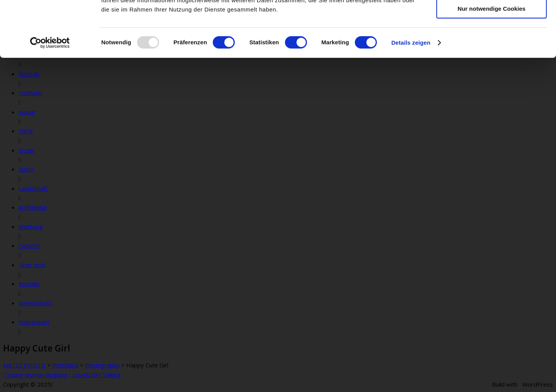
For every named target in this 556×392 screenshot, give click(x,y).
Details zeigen (411, 98)
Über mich (32, 265)
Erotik (26, 150)
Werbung (31, 226)
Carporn (29, 245)
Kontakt (29, 284)
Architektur (33, 207)
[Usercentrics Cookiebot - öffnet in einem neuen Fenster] (50, 98)
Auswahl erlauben (492, 42)
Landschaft (33, 188)
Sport (26, 169)
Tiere (26, 131)
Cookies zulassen (492, 19)
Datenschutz (35, 303)
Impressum (34, 322)
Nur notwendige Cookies (492, 64)
